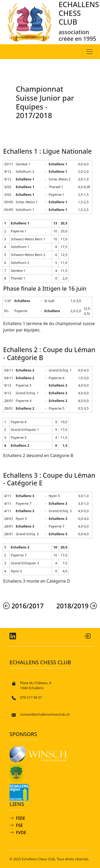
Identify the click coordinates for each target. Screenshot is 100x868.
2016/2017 (23, 606)
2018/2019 (77, 606)
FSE (19, 825)
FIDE (20, 818)
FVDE (21, 832)
